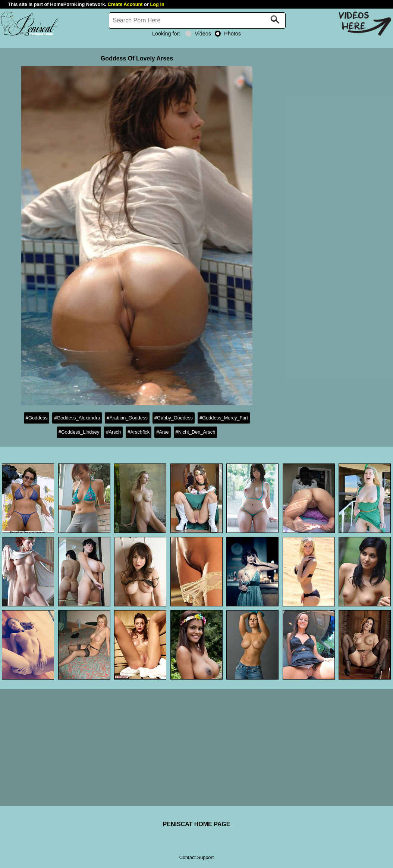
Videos (198, 34)
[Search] (197, 21)
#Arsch (113, 432)
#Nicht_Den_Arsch (196, 432)
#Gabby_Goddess (174, 418)
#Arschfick (139, 432)
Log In (157, 4)
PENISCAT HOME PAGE (197, 824)
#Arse (162, 432)
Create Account (125, 4)
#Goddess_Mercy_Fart (224, 418)
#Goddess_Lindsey (79, 432)
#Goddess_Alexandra (77, 418)
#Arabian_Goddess (127, 418)
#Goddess (37, 418)
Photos (228, 34)
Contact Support (196, 857)
